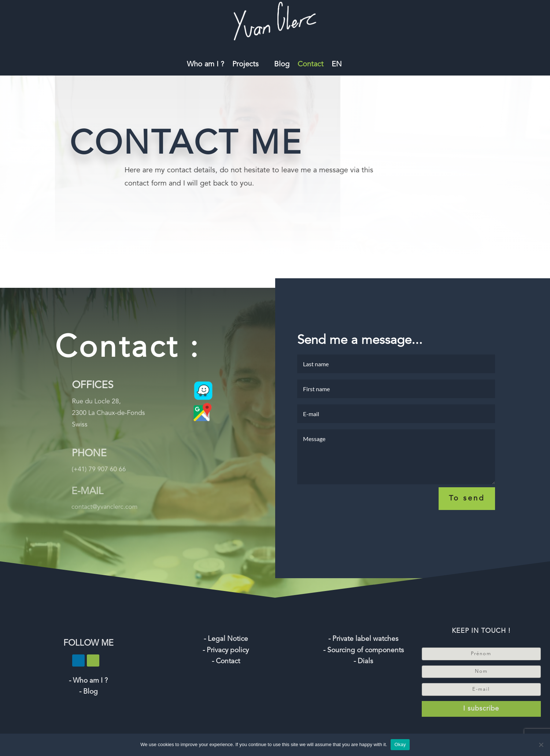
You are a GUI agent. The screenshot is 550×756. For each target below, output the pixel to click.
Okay (400, 744)
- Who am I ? (88, 681)
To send (467, 505)
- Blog (88, 692)
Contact (311, 65)
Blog (282, 65)
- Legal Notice (226, 639)
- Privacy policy (226, 651)
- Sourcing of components (363, 651)
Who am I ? (206, 65)
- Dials (363, 662)
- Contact (226, 662)
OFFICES (89, 394)
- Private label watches (363, 639)
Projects (246, 65)
